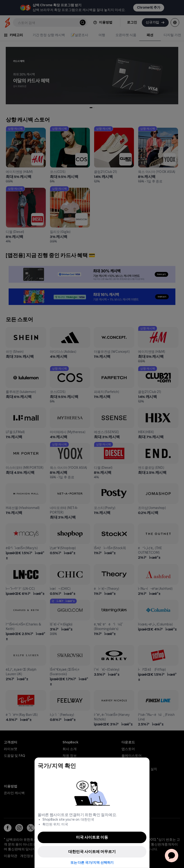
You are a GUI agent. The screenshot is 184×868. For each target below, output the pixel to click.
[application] (172, 856)
